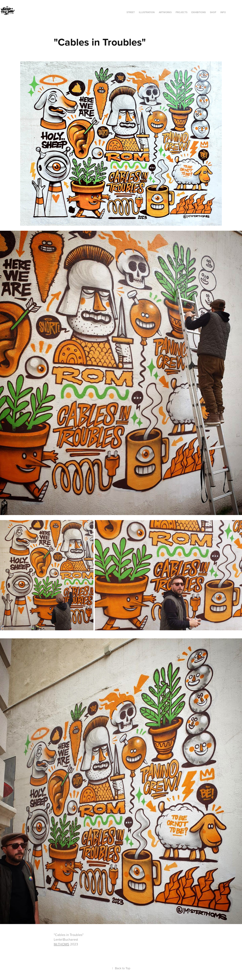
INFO (223, 12)
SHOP (213, 12)
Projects (182, 12)
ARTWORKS (165, 12)
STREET (131, 12)
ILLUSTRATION (147, 12)
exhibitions (199, 12)
